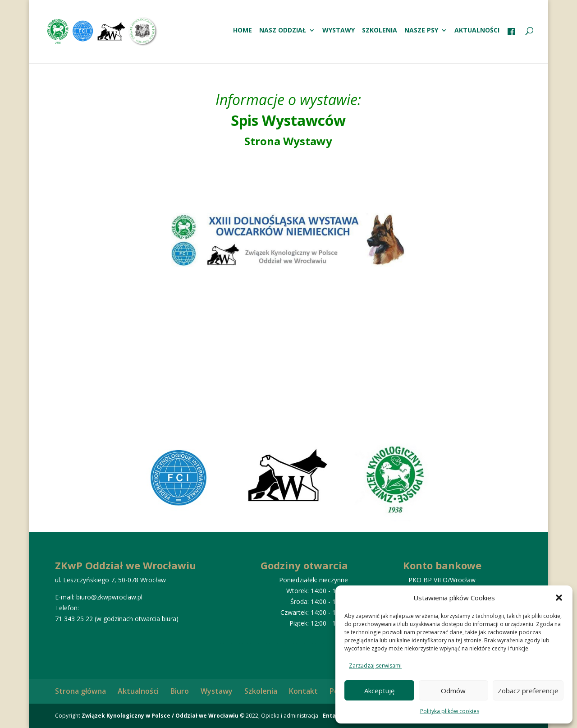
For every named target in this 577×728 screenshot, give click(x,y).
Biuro (180, 691)
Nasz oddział (283, 31)
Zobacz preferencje (528, 691)
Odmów (453, 691)
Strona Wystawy (288, 141)
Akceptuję (379, 691)
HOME (243, 31)
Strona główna (80, 691)
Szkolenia (380, 31)
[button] (559, 598)
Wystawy (339, 31)
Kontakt (303, 691)
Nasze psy (421, 31)
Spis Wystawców (288, 120)
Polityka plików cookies (450, 711)
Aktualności (477, 31)
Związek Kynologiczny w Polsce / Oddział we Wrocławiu (160, 716)
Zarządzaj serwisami (375, 666)
